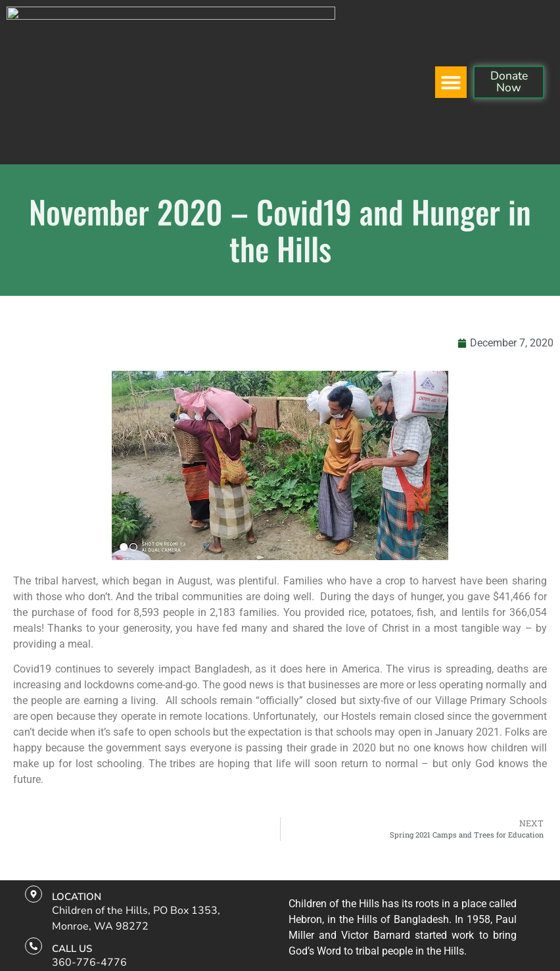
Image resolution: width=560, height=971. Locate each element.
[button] (451, 25)
